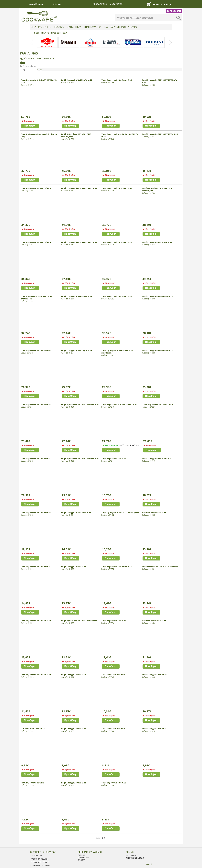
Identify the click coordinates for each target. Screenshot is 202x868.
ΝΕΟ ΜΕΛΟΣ (117, 4)
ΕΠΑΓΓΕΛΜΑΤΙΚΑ (93, 27)
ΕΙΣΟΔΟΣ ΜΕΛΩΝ (100, 4)
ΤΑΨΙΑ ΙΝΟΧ (49, 58)
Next (171, 45)
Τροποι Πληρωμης (39, 859)
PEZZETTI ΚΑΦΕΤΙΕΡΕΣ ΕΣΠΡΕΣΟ (50, 33)
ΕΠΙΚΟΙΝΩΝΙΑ (83, 858)
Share (148, 864)
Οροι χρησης (36, 856)
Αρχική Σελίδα (36, 4)
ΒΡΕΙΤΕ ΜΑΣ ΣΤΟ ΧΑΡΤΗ (40, 866)
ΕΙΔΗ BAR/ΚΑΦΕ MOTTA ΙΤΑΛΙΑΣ (121, 27)
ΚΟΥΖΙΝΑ (59, 27)
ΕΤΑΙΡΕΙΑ (81, 855)
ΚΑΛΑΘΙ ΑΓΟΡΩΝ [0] (162, 4)
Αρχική (23, 58)
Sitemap (57, 4)
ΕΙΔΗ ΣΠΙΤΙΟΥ (74, 27)
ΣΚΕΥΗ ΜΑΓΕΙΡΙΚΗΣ (41, 27)
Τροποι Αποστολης (40, 862)
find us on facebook (136, 858)
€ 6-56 (40, 70)
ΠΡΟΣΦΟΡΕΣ (175, 11)
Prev (31, 45)
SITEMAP (81, 860)
